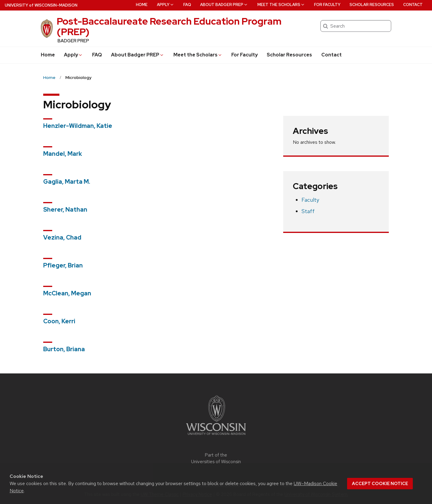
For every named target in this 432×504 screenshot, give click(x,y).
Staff (308, 211)
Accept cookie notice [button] (380, 484)
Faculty (310, 200)
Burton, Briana (64, 349)
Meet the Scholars (198, 55)
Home (48, 55)
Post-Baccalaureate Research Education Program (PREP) (169, 26)
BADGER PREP (73, 41)
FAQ (97, 55)
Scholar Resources (289, 55)
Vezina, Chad (62, 237)
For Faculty (244, 55)
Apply (73, 55)
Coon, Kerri (59, 321)
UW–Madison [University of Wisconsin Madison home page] (41, 5)
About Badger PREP (138, 55)
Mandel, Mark (63, 154)
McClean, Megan (67, 293)
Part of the (216, 459)
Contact (331, 55)
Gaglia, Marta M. (67, 182)
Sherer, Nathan (65, 210)
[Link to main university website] (216, 436)
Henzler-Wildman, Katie (78, 126)
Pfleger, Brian (63, 265)
